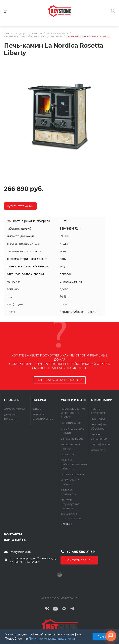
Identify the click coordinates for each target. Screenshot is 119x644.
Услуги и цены (74, 400)
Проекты (12, 400)
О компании (102, 400)
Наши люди (99, 450)
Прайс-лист (69, 454)
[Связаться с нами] (111, 636)
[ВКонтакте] (47, 609)
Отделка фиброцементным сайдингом (74, 464)
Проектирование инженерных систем (73, 413)
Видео (37, 409)
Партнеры (98, 419)
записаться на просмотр (60, 380)
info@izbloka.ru (20, 552)
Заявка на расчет (73, 439)
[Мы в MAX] (64, 609)
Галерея (39, 400)
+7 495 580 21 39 (81, 552)
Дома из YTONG (14, 409)
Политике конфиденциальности (52, 639)
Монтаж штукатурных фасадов (70, 504)
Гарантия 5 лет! (71, 423)
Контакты (13, 534)
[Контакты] (59, 626)
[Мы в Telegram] (72, 609)
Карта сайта (15, 540)
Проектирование (73, 474)
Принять (103, 637)
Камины (66, 524)
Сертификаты (100, 444)
